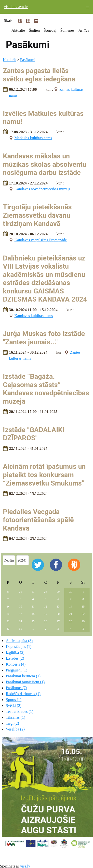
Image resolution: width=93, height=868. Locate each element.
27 (33, 592)
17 (21, 614)
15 (83, 607)
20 (58, 614)
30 (71, 592)
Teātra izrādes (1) (20, 711)
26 (21, 592)
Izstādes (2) (15, 658)
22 (83, 614)
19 (46, 614)
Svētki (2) (14, 706)
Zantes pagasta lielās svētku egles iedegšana (39, 75)
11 (33, 607)
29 (58, 592)
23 (8, 621)
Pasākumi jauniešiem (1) (25, 682)
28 (46, 592)
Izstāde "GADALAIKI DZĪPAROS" (34, 434)
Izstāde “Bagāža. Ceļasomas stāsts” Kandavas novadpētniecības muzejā (46, 389)
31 (21, 629)
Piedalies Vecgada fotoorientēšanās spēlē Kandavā (38, 520)
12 (46, 607)
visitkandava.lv (16, 7)
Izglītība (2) (15, 652)
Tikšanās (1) (16, 717)
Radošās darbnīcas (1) (23, 694)
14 (71, 607)
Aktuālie (18, 30)
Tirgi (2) (13, 723)
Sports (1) (14, 700)
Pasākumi (28, 60)
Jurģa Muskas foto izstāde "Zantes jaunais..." (44, 338)
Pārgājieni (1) (17, 670)
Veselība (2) (15, 729)
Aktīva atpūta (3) (19, 641)
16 (8, 614)
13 (58, 607)
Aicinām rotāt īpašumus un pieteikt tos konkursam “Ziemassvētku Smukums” (44, 475)
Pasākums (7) (17, 688)
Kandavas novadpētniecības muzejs (42, 189)
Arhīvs (84, 30)
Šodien (34, 30)
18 (33, 614)
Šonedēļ (50, 30)
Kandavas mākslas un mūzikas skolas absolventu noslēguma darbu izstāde (45, 164)
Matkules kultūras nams (33, 138)
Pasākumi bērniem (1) (23, 676)
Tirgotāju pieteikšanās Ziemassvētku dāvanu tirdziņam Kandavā (37, 215)
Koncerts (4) (16, 664)
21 (71, 614)
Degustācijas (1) (19, 647)
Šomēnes (67, 30)
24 (21, 621)
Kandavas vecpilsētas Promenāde (41, 240)
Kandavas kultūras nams (34, 316)
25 (8, 592)
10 (21, 607)
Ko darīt (9, 60)
